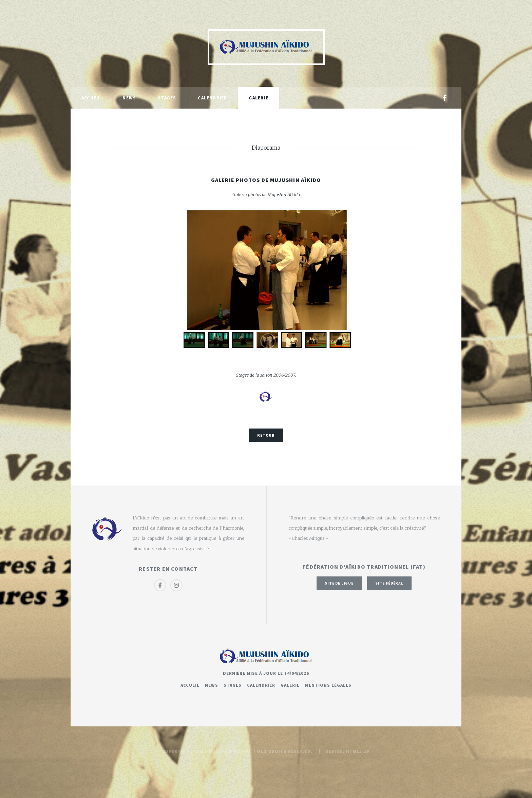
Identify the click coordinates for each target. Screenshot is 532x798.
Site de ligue (339, 583)
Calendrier (212, 98)
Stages (167, 98)
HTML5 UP (358, 751)
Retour (266, 435)
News (129, 98)
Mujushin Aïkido (229, 751)
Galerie (258, 98)
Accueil (91, 98)
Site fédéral (389, 583)
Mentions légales (328, 685)
